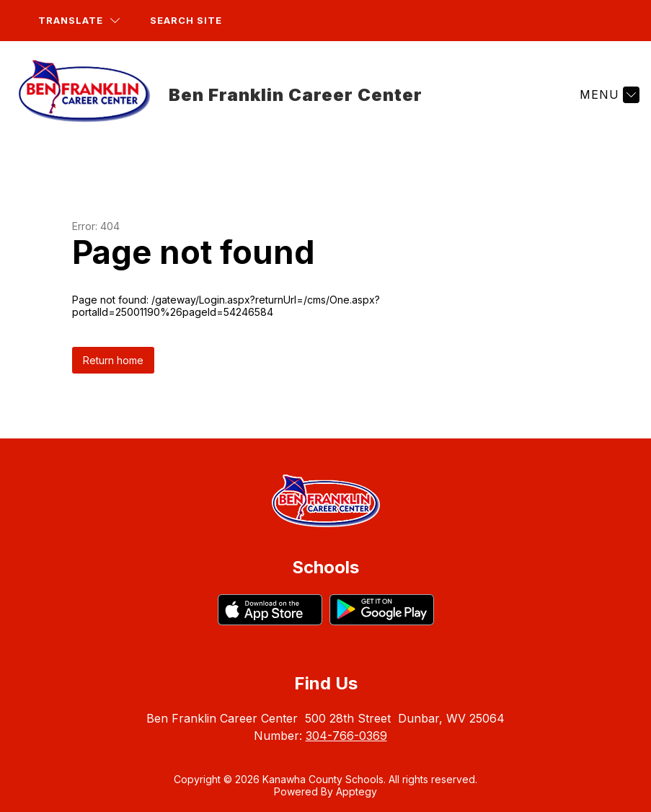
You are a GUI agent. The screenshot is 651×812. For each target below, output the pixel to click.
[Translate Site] (79, 21)
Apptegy (356, 791)
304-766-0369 (346, 736)
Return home (113, 360)
